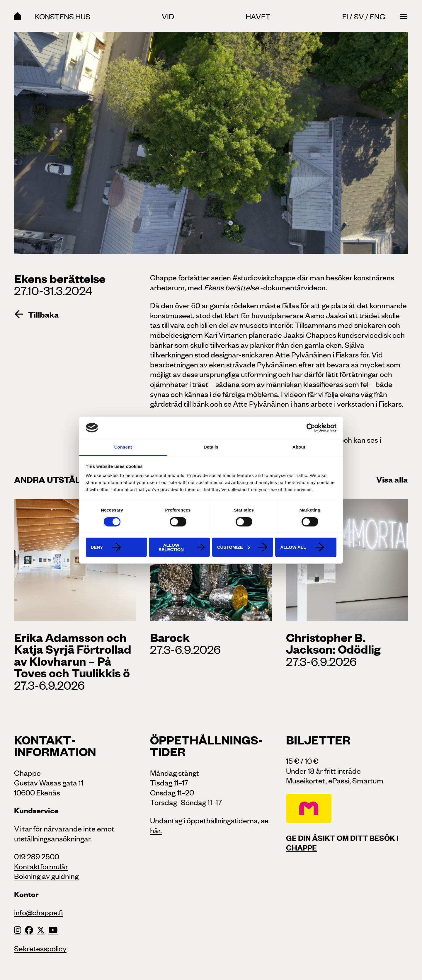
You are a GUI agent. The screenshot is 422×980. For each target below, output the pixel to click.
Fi (345, 16)
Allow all (293, 547)
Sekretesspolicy (40, 948)
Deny (97, 547)
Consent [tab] (123, 447)
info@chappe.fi (38, 912)
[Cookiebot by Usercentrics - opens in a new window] (311, 428)
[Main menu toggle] (404, 16)
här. (156, 830)
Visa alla (392, 479)
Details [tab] (211, 447)
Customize (234, 547)
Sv (359, 16)
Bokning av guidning (46, 876)
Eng (377, 16)
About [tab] (299, 447)
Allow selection (171, 547)
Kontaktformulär (41, 866)
